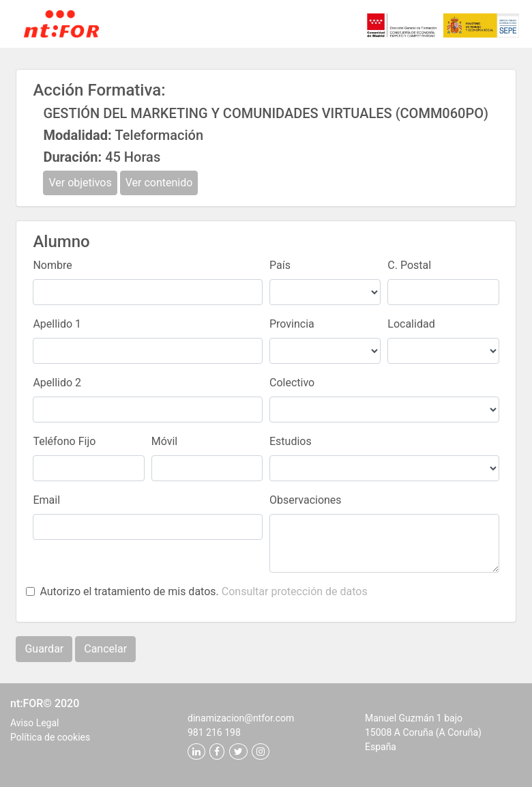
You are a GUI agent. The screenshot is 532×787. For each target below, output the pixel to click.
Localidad (411, 324)
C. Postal (409, 265)
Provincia (292, 324)
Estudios (291, 441)
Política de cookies (50, 737)
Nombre (52, 265)
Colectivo (292, 383)
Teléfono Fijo (64, 441)
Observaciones (306, 500)
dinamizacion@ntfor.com (241, 718)
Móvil (165, 441)
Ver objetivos (80, 183)
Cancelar (105, 649)
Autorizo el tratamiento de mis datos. (203, 591)
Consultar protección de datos (295, 591)
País (280, 265)
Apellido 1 (57, 324)
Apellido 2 (57, 383)
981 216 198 (214, 732)
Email (46, 500)
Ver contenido (159, 183)
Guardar (44, 649)
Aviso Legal (35, 723)
